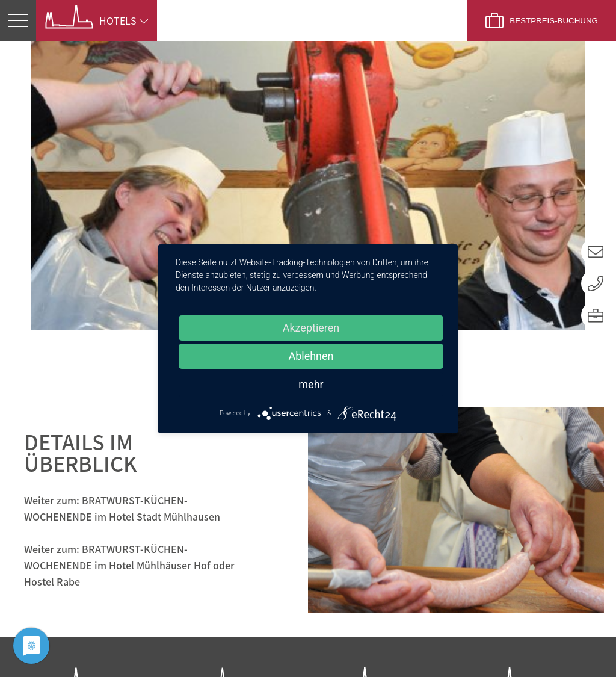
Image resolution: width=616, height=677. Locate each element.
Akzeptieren (311, 328)
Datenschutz (443, 645)
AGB (602, 645)
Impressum (533, 645)
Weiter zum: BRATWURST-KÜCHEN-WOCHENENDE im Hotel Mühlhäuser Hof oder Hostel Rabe (129, 288)
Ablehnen (311, 356)
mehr (311, 384)
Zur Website (75, 568)
